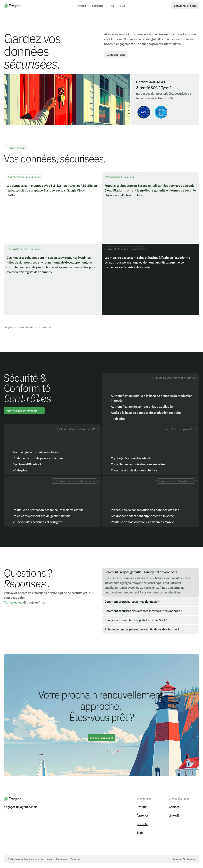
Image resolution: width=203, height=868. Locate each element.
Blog (122, 6)
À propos (143, 815)
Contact (174, 807)
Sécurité (142, 824)
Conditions (61, 859)
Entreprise (98, 6)
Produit (82, 6)
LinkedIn (175, 815)
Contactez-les (13, 602)
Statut (50, 859)
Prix (112, 6)
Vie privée (75, 859)
